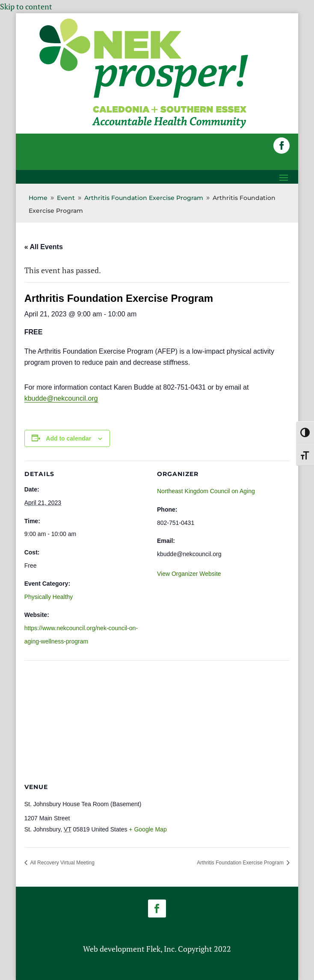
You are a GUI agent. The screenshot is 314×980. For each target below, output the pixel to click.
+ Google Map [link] (148, 829)
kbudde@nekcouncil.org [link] (61, 398)
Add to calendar (68, 438)
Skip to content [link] (26, 6)
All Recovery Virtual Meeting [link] (62, 863)
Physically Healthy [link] (49, 597)
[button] (281, 146)
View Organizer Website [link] (189, 574)
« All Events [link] (44, 247)
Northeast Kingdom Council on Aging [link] (206, 491)
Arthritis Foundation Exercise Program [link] (241, 863)
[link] (144, 128)
